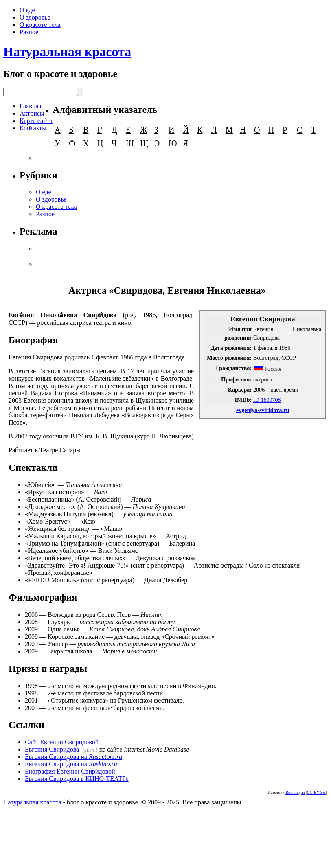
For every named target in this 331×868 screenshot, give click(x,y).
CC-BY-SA (316, 792)
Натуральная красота (67, 52)
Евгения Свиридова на (73, 757)
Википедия (295, 792)
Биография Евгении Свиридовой (70, 771)
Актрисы (32, 113)
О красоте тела (40, 25)
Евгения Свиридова (52, 749)
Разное (29, 32)
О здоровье (35, 17)
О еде (27, 10)
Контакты (33, 128)
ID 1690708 (267, 400)
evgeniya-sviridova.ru (263, 410)
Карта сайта (36, 121)
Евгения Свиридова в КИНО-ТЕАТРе (77, 779)
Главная (31, 106)
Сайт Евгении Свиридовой (62, 742)
